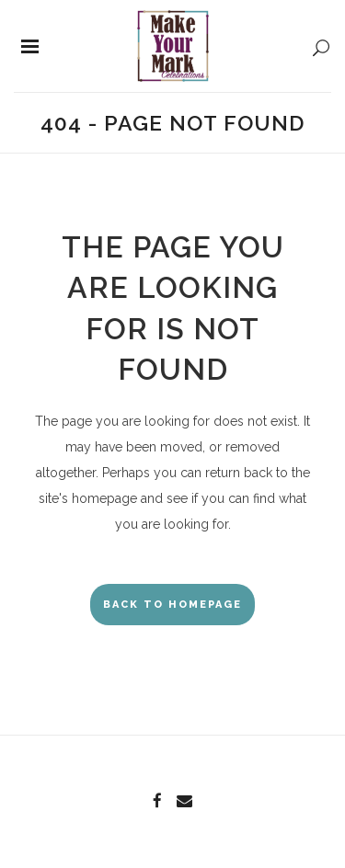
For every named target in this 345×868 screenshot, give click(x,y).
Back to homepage (172, 605)
